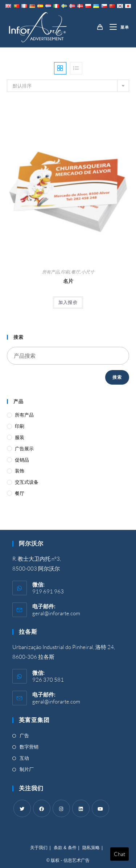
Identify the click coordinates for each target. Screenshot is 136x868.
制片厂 (27, 769)
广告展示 (24, 449)
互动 (24, 758)
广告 (24, 735)
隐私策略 (91, 848)
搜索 (117, 377)
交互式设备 (27, 482)
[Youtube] (100, 808)
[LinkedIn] (81, 808)
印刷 (65, 272)
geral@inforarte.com (56, 613)
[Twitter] (22, 808)
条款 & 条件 (65, 848)
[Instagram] (61, 808)
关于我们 (39, 848)
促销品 (22, 460)
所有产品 (51, 272)
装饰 (20, 471)
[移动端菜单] (117, 27)
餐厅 (75, 272)
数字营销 (29, 747)
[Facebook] (42, 808)
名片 (68, 281)
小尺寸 (88, 272)
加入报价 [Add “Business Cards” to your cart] (68, 302)
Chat (119, 854)
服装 (20, 437)
